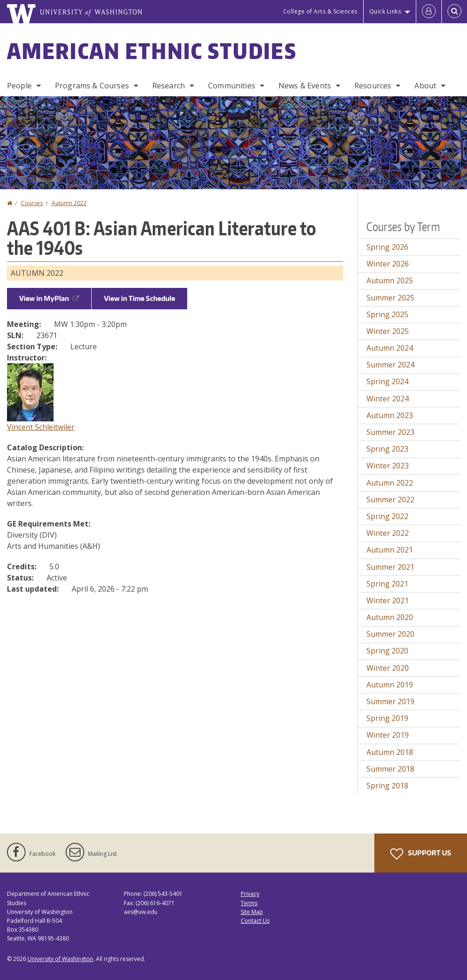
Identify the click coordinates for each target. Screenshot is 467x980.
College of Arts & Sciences (320, 11)
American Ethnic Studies (152, 51)
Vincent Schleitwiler (41, 427)
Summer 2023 (390, 432)
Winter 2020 (388, 668)
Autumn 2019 (390, 685)
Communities (232, 86)
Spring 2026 (387, 247)
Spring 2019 (387, 718)
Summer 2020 (390, 634)
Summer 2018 (390, 769)
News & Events (305, 86)
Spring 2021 (387, 584)
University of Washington (60, 959)
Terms (249, 903)
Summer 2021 (390, 567)
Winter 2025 (388, 331)
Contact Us (255, 921)
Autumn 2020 (390, 617)
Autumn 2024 (390, 348)
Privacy (250, 894)
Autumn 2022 (69, 203)
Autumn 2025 (390, 280)
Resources (373, 86)
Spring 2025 (387, 314)
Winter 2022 (388, 533)
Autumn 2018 (390, 752)
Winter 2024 (388, 399)
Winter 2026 (388, 264)
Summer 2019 (390, 701)
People (19, 86)
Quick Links (385, 11)
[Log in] (429, 12)
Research (169, 86)
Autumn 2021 (390, 550)
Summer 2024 (390, 365)
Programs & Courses (92, 86)
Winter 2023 (388, 466)
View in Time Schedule (139, 298)
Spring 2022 (387, 516)
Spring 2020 (387, 651)
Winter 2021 (388, 600)
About (425, 86)
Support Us (421, 854)
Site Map (252, 912)
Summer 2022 (390, 500)
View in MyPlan (49, 298)
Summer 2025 (390, 298)
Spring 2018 (387, 786)
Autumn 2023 (390, 415)
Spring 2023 (387, 449)
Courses (32, 203)
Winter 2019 (388, 735)
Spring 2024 (387, 381)
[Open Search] (454, 12)
